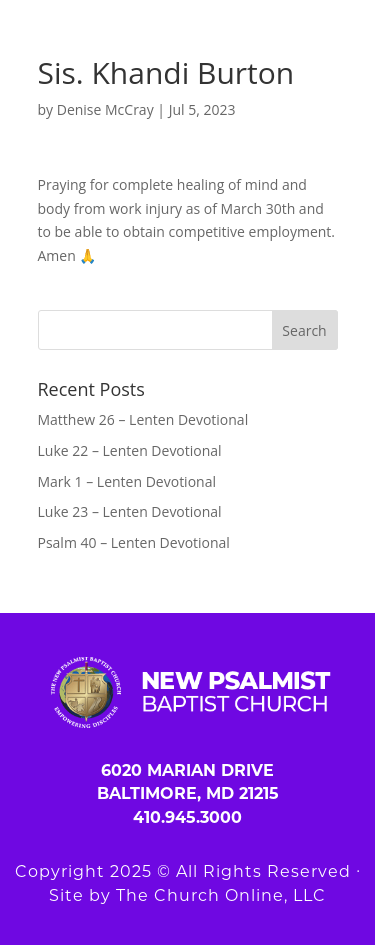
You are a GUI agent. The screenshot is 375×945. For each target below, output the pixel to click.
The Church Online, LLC (221, 895)
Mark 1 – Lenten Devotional (127, 481)
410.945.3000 (187, 817)
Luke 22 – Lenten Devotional (130, 450)
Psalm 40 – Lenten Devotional (134, 542)
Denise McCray (105, 109)
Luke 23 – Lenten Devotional (130, 511)
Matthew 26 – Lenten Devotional (143, 419)
